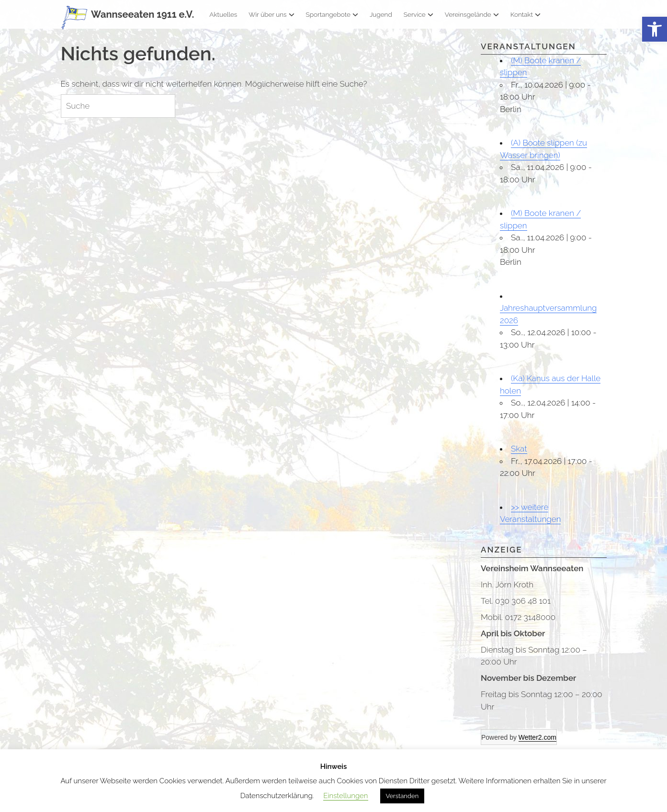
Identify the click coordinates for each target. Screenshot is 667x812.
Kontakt (526, 14)
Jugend (381, 14)
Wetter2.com (537, 737)
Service (418, 14)
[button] (655, 29)
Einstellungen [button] (345, 796)
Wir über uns (271, 14)
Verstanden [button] (402, 796)
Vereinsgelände (472, 14)
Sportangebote (332, 14)
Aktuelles (223, 14)
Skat (519, 449)
